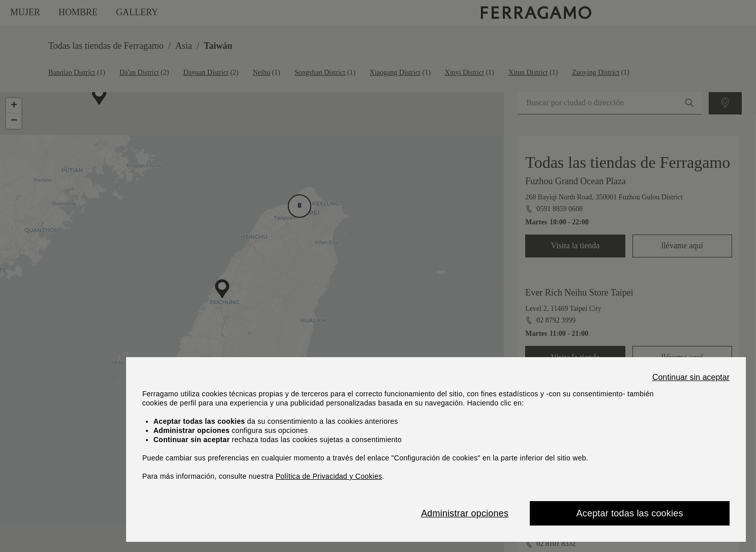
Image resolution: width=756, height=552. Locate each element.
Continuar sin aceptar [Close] (691, 377)
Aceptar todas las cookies (630, 513)
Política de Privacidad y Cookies (329, 476)
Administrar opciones (465, 513)
